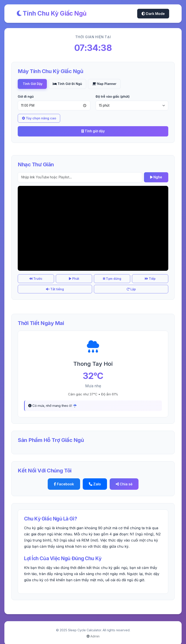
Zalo (95, 479)
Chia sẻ (124, 479)
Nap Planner (107, 84)
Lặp (157, 281)
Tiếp (106, 281)
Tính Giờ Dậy (33, 84)
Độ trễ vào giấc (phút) (113, 96)
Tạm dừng (80, 281)
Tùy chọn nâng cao (39, 118)
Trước (30, 281)
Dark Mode (153, 14)
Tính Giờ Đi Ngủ (69, 84)
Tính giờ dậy (93, 131)
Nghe (156, 177)
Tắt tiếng (131, 281)
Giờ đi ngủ (26, 96)
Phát (55, 281)
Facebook (64, 479)
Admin (93, 631)
